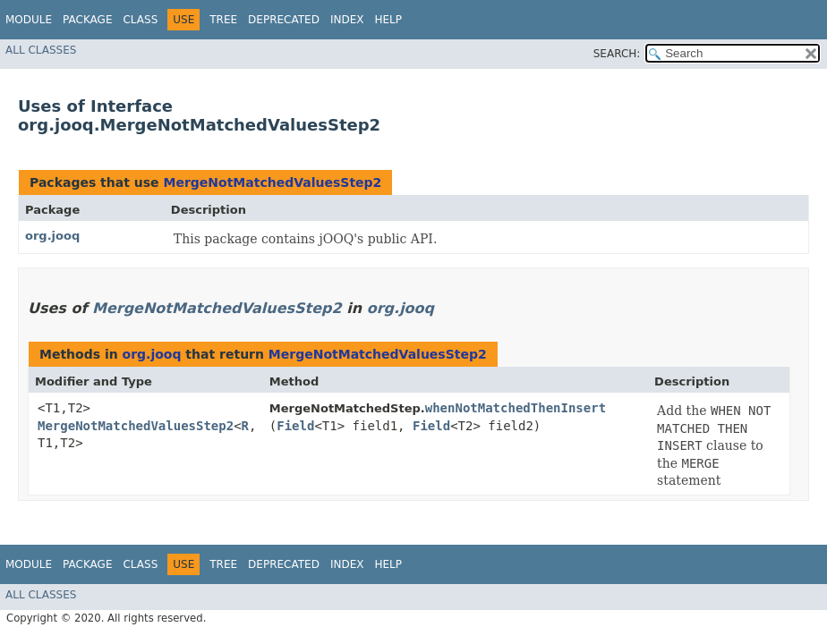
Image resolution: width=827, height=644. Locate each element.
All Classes (41, 50)
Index (347, 20)
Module (29, 20)
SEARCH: (617, 54)
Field (295, 426)
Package (87, 20)
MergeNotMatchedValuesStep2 (272, 182)
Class (140, 20)
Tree (223, 20)
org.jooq (52, 236)
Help (388, 20)
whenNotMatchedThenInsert (516, 408)
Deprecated (284, 20)
